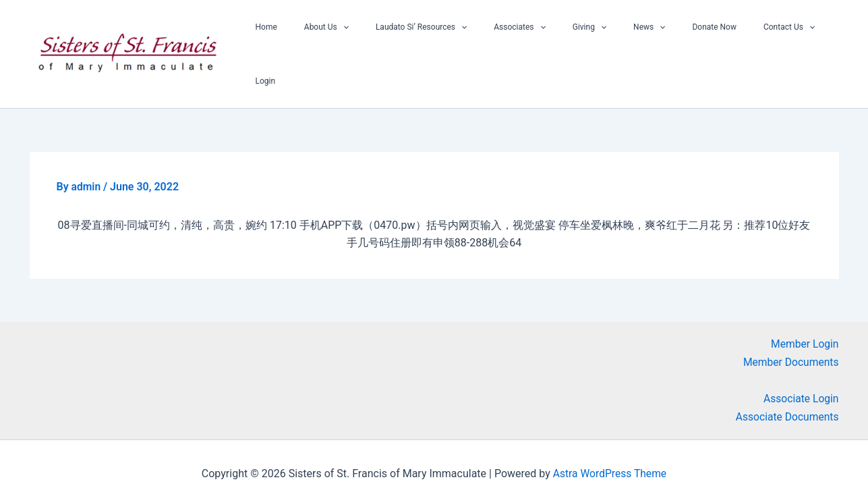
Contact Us (739, 38)
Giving (571, 38)
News (620, 38)
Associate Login (800, 377)
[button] (357, 38)
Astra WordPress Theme (610, 452)
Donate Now (674, 38)
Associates (512, 38)
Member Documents (789, 341)
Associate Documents (786, 395)
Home (291, 38)
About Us (341, 38)
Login (790, 38)
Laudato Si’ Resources (425, 38)
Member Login (804, 322)
